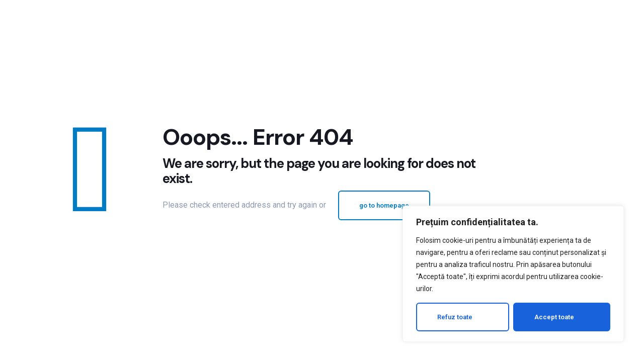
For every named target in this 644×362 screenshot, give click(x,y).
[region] (513, 274)
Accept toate (554, 317)
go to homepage (384, 205)
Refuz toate (455, 317)
